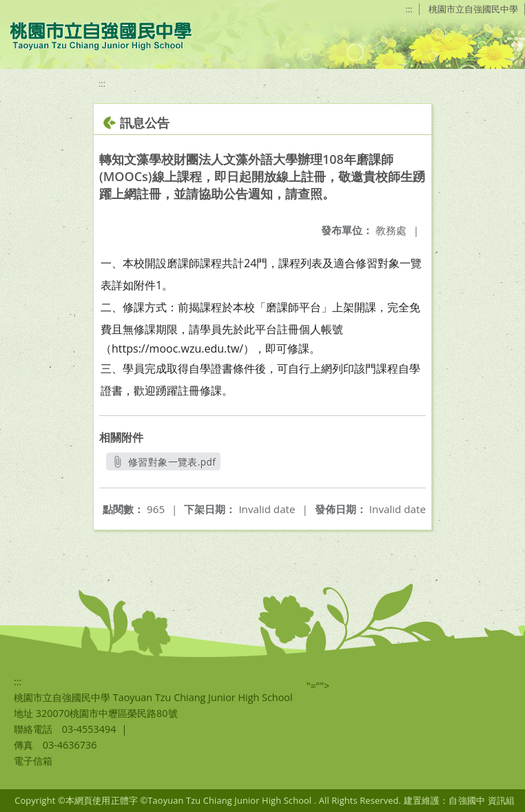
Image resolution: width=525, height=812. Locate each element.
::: (409, 9)
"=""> (318, 686)
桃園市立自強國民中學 (473, 9)
